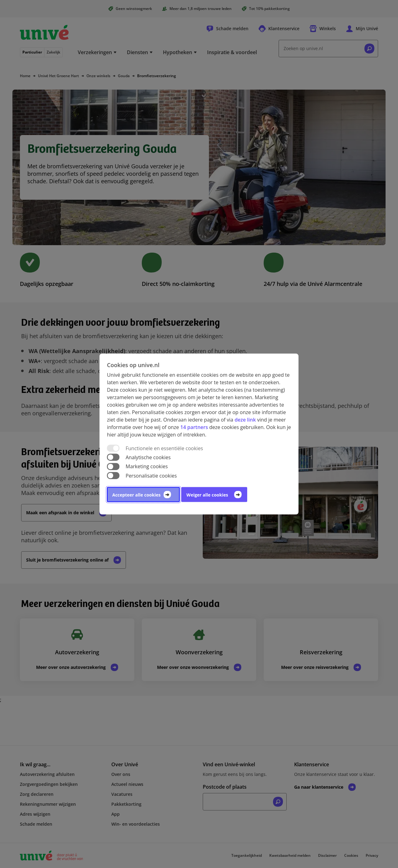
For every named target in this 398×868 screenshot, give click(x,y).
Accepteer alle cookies (136, 495)
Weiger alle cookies (207, 495)
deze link (245, 420)
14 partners (194, 427)
